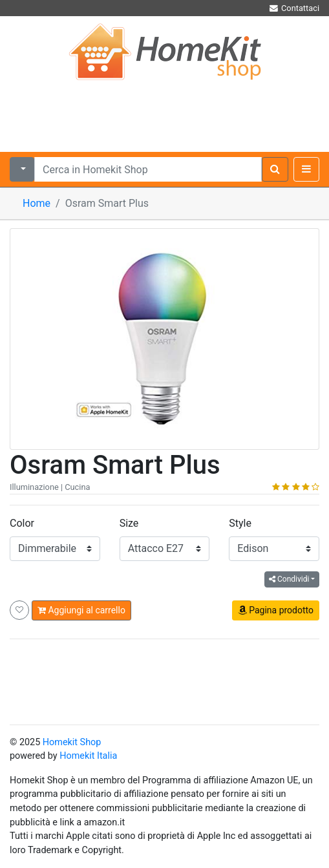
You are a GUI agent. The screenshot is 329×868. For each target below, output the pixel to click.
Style (240, 523)
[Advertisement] (164, 113)
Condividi (289, 579)
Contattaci (294, 8)
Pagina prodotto (276, 610)
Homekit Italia (88, 756)
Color (22, 523)
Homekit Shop (72, 742)
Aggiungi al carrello (81, 610)
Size (129, 523)
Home (37, 203)
